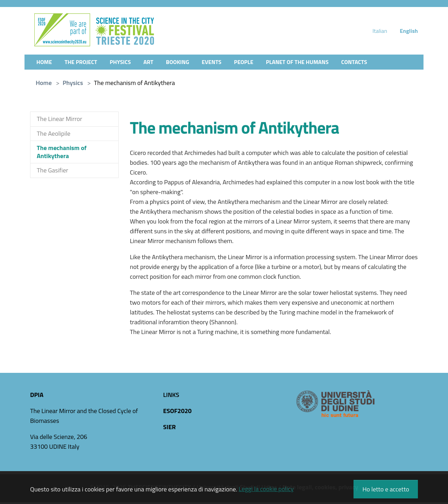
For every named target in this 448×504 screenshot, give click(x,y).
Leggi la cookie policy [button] (266, 489)
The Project (84, 63)
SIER (169, 429)
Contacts (378, 63)
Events (224, 63)
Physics (127, 63)
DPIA (37, 396)
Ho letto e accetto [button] (386, 489)
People (258, 63)
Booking (188, 63)
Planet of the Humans (317, 63)
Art (157, 63)
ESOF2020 (177, 413)
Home (45, 63)
